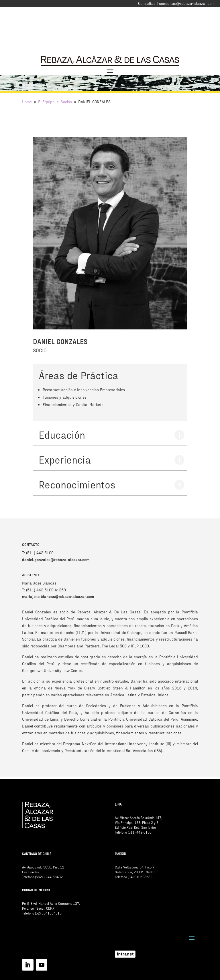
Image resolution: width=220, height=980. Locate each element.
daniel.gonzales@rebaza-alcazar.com (56, 559)
